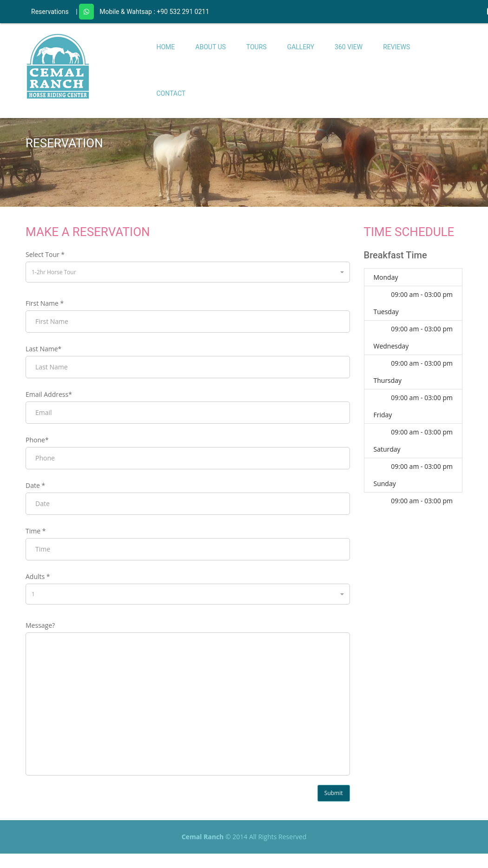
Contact (171, 93)
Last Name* (43, 349)
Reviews (396, 47)
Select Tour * (45, 254)
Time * (36, 531)
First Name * (45, 303)
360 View (349, 47)
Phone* (37, 440)
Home (166, 47)
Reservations (50, 12)
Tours (257, 47)
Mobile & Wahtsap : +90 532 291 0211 (154, 12)
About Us (211, 47)
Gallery (301, 47)
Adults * (38, 576)
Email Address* (49, 394)
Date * (35, 485)
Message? (40, 625)
